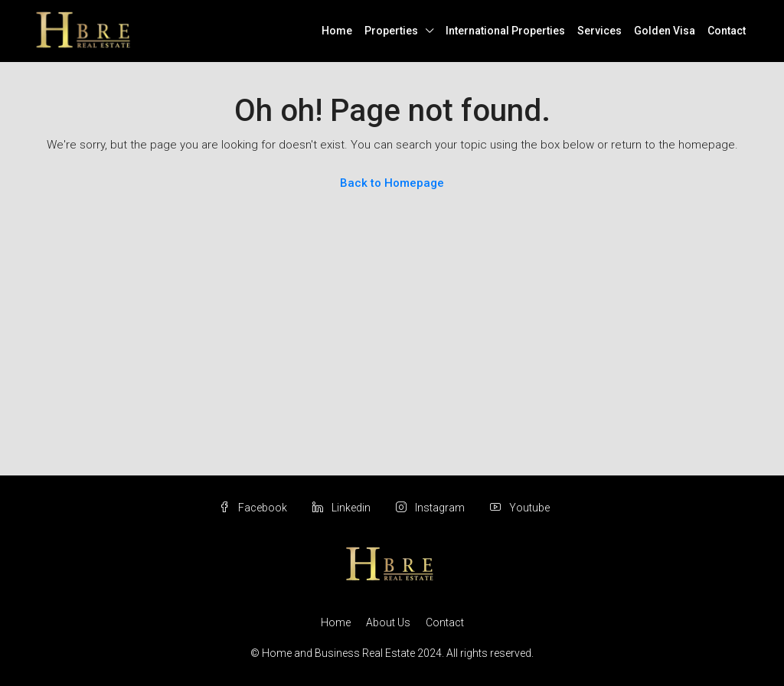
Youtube (520, 508)
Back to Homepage (392, 183)
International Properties (505, 31)
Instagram (431, 508)
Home (337, 31)
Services (599, 31)
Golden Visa (665, 31)
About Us (388, 622)
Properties (391, 31)
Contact (727, 31)
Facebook (254, 508)
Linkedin (343, 508)
